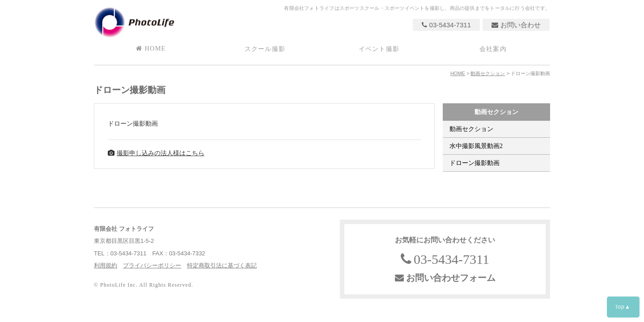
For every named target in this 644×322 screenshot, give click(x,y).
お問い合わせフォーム (445, 278)
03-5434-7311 (446, 25)
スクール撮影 (265, 49)
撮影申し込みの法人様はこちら (156, 153)
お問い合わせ (516, 25)
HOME (151, 48)
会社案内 (493, 49)
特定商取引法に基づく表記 (222, 265)
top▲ (623, 307)
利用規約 (106, 265)
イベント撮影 (379, 49)
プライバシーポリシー (152, 265)
